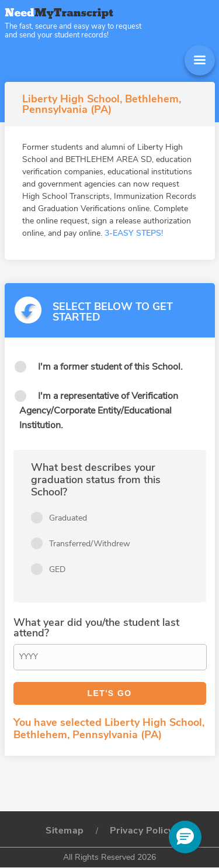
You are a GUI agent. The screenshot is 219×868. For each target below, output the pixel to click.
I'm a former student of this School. (110, 367)
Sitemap (65, 831)
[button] (185, 837)
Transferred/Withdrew (90, 544)
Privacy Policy (142, 831)
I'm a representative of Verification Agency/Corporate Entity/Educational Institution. (99, 411)
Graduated (68, 518)
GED (57, 569)
